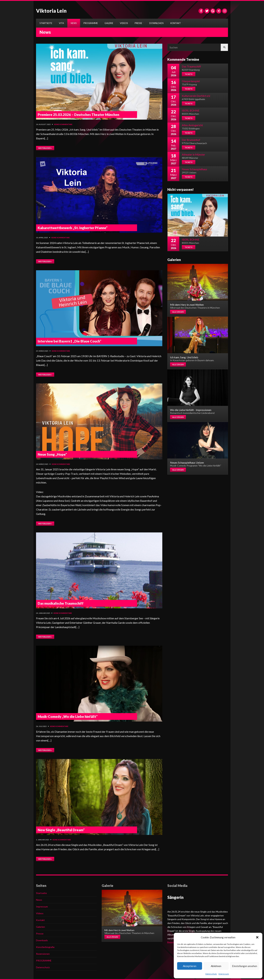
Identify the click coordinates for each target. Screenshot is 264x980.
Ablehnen (216, 966)
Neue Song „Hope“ (52, 454)
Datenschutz (211, 974)
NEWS (74, 23)
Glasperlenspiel (191, 81)
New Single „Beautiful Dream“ (61, 830)
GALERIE (109, 23)
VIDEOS (124, 23)
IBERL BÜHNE (191, 110)
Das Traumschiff (191, 66)
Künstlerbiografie (45, 947)
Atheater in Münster (193, 154)
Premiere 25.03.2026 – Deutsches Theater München (78, 115)
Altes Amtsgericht (192, 125)
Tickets (189, 74)
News (39, 900)
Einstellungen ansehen (245, 966)
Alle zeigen (178, 312)
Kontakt (40, 920)
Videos (40, 913)
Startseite (41, 893)
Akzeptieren (190, 966)
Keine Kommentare (63, 124)
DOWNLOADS (156, 23)
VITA (61, 23)
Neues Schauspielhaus (194, 169)
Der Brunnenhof (191, 140)
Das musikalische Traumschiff (61, 603)
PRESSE (138, 23)
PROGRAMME (91, 23)
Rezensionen (43, 954)
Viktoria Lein (51, 11)
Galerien (40, 927)
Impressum (224, 974)
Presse (40, 934)
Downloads (42, 940)
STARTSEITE (46, 23)
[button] (257, 937)
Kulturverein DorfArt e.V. (196, 96)
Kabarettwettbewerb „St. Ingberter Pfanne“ (73, 228)
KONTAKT (176, 23)
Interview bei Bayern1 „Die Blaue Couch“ (69, 341)
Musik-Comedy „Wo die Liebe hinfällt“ (68, 716)
